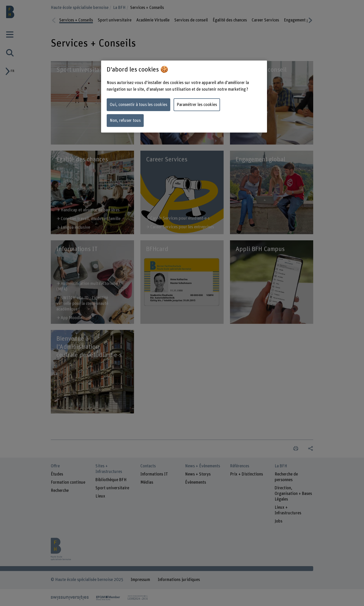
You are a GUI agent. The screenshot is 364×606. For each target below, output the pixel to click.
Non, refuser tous (125, 121)
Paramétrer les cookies (197, 105)
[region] (184, 97)
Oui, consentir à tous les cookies (138, 105)
